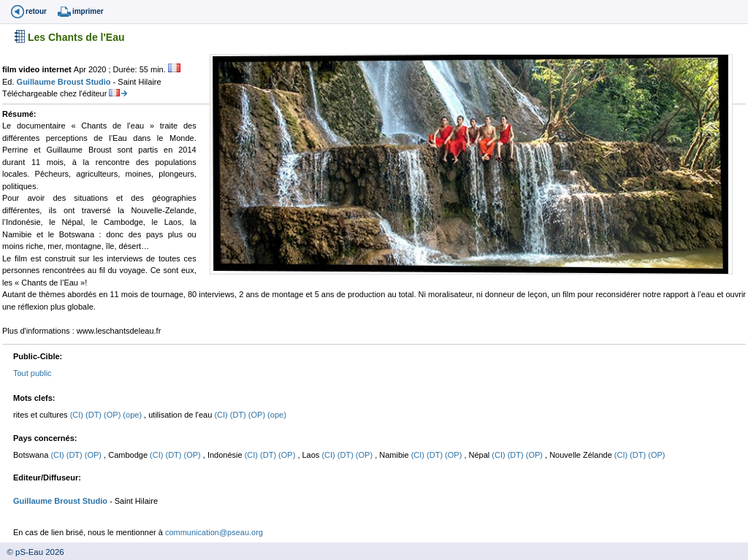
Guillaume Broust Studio (65, 82)
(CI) (78, 415)
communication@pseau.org (214, 532)
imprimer (88, 11)
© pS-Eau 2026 (32, 552)
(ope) (133, 415)
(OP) (113, 415)
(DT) (95, 415)
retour (36, 11)
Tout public (33, 373)
